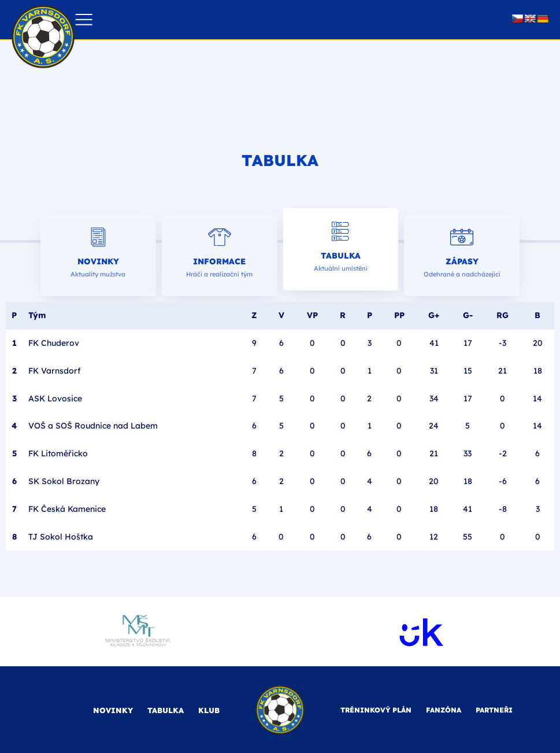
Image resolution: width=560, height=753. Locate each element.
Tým (37, 315)
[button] (84, 20)
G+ (434, 315)
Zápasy (462, 261)
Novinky (98, 261)
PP (399, 315)
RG (502, 315)
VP (312, 315)
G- (468, 315)
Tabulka (341, 256)
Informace (219, 261)
